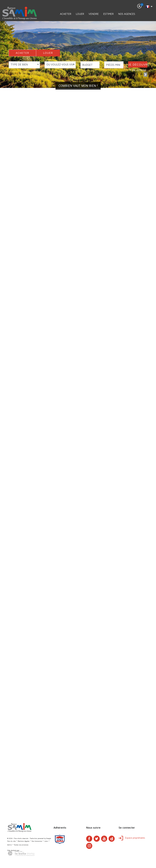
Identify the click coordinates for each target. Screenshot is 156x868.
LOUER (48, 53)
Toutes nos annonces (21, 845)
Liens (46, 841)
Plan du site (11, 841)
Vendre (94, 14)
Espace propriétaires (132, 838)
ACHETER (22, 53)
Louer (80, 14)
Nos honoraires (37, 841)
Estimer (108, 14)
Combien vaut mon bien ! (78, 86)
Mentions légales (24, 841)
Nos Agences (127, 14)
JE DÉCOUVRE (138, 64)
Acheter (66, 14)
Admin (10, 845)
